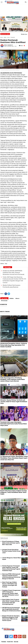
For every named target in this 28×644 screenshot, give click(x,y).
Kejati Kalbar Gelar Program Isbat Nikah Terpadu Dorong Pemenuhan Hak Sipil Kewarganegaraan (11, 602)
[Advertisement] (14, 8)
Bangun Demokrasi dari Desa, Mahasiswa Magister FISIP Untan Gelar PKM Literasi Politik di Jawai (11, 618)
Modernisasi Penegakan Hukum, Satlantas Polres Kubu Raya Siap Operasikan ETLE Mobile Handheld (14, 345)
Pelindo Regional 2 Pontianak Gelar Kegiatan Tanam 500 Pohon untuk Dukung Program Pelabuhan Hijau (11, 568)
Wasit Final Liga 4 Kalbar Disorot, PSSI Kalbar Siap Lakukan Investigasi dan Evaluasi (10, 584)
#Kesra (17, 298)
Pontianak (13, 37)
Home (2, 37)
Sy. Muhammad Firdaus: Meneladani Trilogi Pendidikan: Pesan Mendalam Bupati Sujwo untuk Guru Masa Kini (14, 458)
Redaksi (4, 642)
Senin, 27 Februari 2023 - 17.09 (10, 46)
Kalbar (5, 37)
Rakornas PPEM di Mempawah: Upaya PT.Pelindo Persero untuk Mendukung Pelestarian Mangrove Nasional (11, 576)
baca (21, 46)
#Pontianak (4, 301)
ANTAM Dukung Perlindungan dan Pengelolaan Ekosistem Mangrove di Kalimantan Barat (11, 609)
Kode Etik (10, 642)
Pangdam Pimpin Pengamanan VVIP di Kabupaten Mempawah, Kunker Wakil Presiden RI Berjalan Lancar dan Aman (11, 593)
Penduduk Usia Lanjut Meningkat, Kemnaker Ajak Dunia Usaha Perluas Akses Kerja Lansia (14, 424)
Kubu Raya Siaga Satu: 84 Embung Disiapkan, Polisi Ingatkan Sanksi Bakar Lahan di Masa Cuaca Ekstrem (13, 379)
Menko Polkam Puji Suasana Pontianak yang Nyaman (11, 286)
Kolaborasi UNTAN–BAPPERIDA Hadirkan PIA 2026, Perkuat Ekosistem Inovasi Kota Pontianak (13, 273)
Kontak (16, 642)
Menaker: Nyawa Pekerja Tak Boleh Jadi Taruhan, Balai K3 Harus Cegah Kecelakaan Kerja (14, 402)
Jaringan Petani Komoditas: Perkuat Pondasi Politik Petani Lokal (11, 551)
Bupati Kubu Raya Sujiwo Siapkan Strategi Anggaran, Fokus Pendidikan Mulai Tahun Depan (14, 492)
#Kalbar (12, 298)
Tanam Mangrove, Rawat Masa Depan (12, 558)
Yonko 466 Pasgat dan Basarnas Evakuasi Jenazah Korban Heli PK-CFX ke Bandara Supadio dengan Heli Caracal (14, 280)
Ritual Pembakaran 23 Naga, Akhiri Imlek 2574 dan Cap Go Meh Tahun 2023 (11, 543)
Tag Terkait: (4, 298)
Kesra (9, 37)
